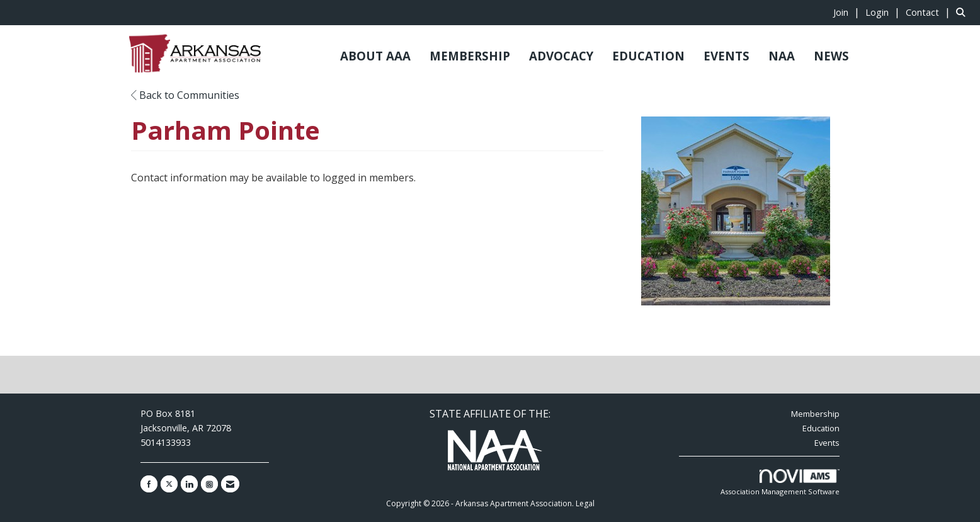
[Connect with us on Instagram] (209, 484)
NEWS (831, 56)
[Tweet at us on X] (169, 484)
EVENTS (726, 56)
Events (827, 443)
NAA (782, 56)
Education (821, 428)
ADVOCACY (561, 56)
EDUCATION (648, 56)
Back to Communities (185, 95)
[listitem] (848, 12)
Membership (815, 414)
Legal (585, 503)
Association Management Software (780, 483)
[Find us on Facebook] (149, 484)
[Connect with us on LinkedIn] (189, 484)
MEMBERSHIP (470, 56)
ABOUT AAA (375, 56)
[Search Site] (963, 12)
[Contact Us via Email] (230, 484)
